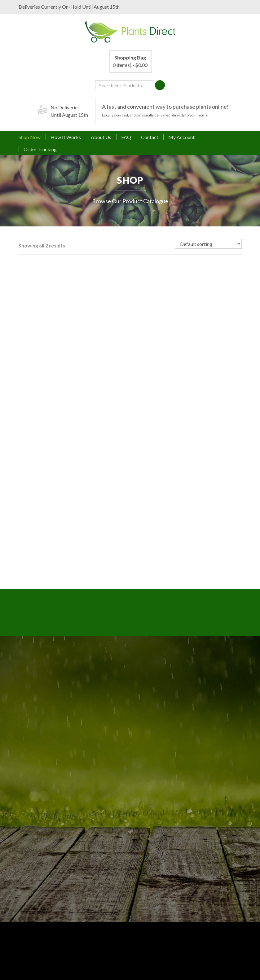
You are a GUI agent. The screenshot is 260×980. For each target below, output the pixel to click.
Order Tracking (40, 149)
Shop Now (30, 137)
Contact (150, 137)
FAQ (126, 137)
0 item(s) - (130, 61)
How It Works (66, 137)
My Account (181, 137)
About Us (101, 137)
